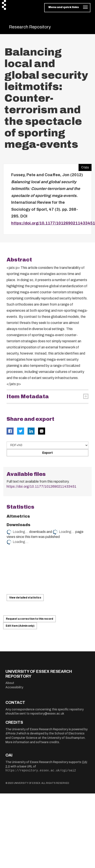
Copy (84, 166)
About (10, 683)
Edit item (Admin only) (20, 626)
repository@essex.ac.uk (47, 714)
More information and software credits (32, 742)
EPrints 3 (12, 733)
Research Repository (30, 27)
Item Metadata (28, 397)
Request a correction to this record (30, 619)
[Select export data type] (47, 445)
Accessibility (14, 687)
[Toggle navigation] (67, 8)
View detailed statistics (25, 598)
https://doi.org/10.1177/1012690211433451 (53, 223)
